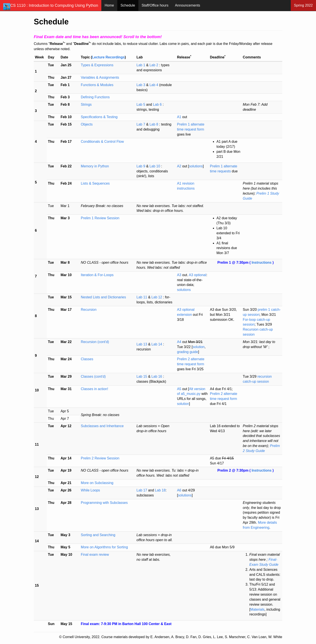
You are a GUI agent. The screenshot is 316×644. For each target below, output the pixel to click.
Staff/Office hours (155, 5)
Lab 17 (142, 490)
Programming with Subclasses (104, 503)
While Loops (90, 490)
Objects (87, 124)
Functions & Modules (97, 85)
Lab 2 (154, 65)
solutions (196, 166)
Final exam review (95, 555)
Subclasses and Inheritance (102, 426)
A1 (179, 117)
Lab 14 (157, 344)
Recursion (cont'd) (95, 342)
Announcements (188, 5)
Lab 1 (141, 65)
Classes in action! (94, 389)
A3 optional (197, 275)
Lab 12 (157, 297)
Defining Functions (95, 97)
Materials (257, 609)
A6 (179, 490)
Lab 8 (154, 124)
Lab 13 (142, 344)
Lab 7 (141, 124)
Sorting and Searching (98, 535)
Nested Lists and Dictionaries (103, 297)
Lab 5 (141, 105)
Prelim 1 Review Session (100, 218)
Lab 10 (155, 166)
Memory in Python (95, 166)
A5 (179, 389)
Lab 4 (154, 85)
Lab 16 (157, 376)
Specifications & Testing (99, 117)
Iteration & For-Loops (97, 275)
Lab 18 (160, 490)
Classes (87, 359)
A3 (179, 275)
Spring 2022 (303, 5)
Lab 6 (158, 105)
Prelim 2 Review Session (100, 458)
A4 (179, 342)
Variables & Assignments (100, 77)
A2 (179, 166)
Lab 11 (142, 297)
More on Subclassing (97, 483)
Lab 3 (141, 85)
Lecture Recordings (108, 57)
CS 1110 (51, 7)
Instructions (262, 263)
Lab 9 (141, 166)
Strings (86, 105)
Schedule (128, 5)
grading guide (188, 352)
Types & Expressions (97, 65)
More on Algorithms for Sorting (104, 547)
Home (109, 5)
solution (199, 347)
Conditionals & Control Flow (102, 142)
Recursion (89, 310)
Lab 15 (142, 376)
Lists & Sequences (95, 183)
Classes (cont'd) (93, 376)
